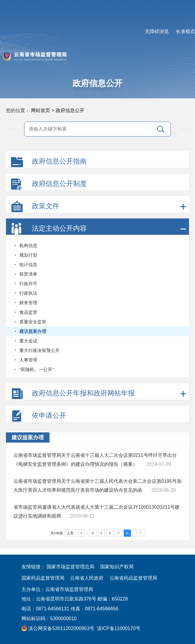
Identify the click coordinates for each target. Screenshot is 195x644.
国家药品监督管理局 (43, 578)
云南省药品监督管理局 (133, 578)
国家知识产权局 (117, 567)
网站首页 (41, 110)
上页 (70, 533)
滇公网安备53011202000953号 (58, 628)
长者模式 (185, 31)
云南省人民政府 (87, 578)
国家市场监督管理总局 (70, 567)
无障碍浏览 (157, 31)
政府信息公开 (70, 110)
